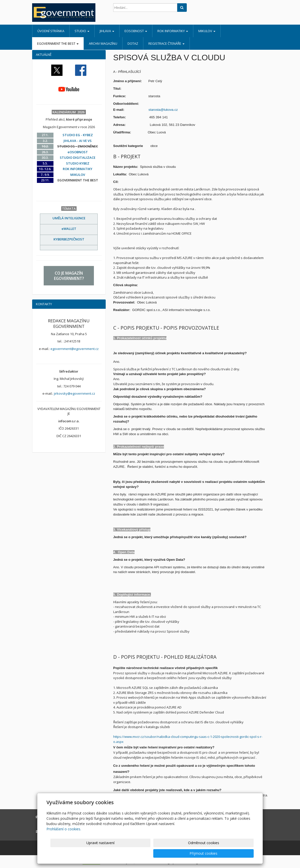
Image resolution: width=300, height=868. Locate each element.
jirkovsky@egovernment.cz (75, 393)
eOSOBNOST (136, 31)
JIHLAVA (107, 31)
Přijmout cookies (235, 853)
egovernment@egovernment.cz (75, 349)
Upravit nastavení (152, 853)
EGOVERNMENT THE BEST (58, 43)
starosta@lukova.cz (163, 110)
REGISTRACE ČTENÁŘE (166, 43)
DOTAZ (133, 43)
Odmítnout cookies (193, 853)
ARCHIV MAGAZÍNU (103, 43)
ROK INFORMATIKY (173, 31)
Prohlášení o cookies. (64, 839)
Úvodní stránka (51, 31)
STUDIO (82, 31)
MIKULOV (207, 31)
